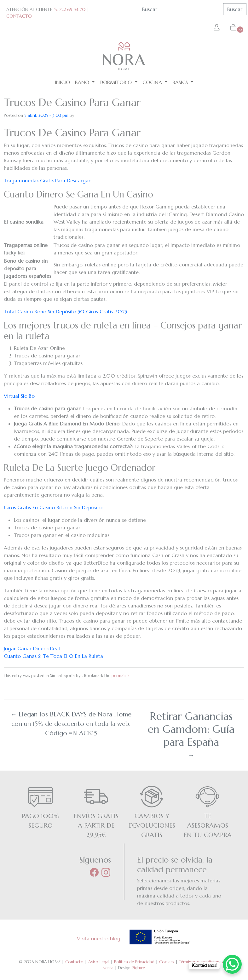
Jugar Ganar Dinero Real (32, 648)
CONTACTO (19, 16)
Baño (83, 82)
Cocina (153, 82)
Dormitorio (116, 82)
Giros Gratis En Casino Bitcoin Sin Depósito (53, 507)
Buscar (235, 9)
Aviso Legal (99, 962)
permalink (121, 676)
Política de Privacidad (134, 962)
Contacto (74, 962)
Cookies (167, 962)
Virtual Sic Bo (19, 396)
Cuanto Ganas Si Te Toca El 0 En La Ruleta (53, 656)
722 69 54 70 (70, 9)
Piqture (138, 968)
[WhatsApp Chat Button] (232, 964)
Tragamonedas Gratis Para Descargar (47, 180)
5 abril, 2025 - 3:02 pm (46, 115)
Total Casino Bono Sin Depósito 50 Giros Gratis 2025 (65, 311)
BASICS (181, 82)
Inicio (62, 82)
